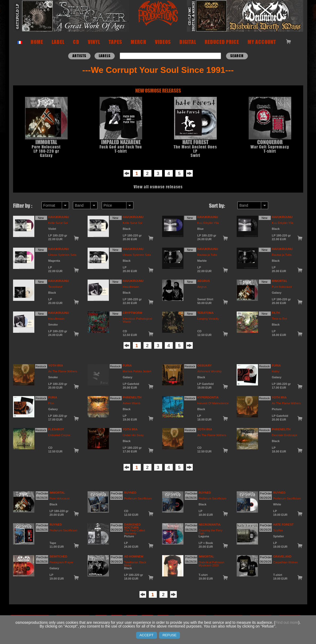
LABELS (105, 56)
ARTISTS (79, 56)
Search (237, 56)
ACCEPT (147, 635)
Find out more (287, 622)
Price (108, 205)
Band (79, 205)
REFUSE (169, 635)
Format (49, 205)
